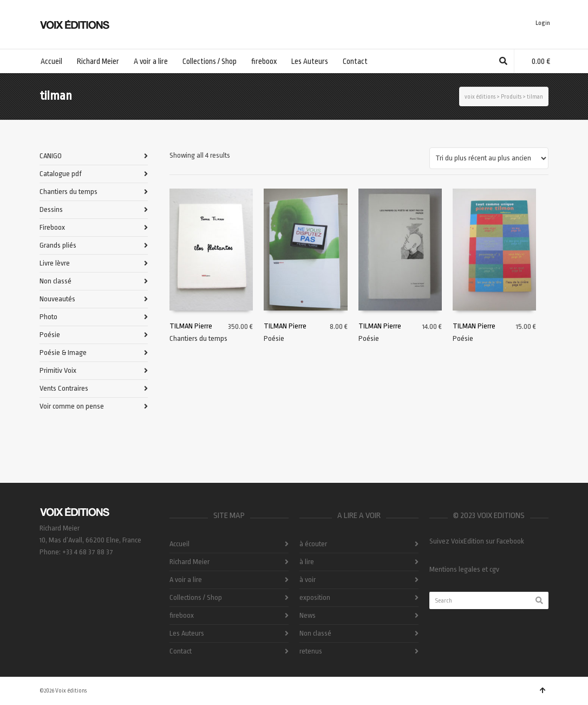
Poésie (274, 338)
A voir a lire (186, 580)
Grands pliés (58, 245)
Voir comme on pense (72, 406)
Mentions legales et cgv (464, 569)
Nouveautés (57, 299)
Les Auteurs (187, 633)
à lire (307, 562)
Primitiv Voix (58, 370)
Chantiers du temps (198, 338)
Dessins (51, 209)
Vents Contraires (64, 388)
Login (543, 23)
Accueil (179, 544)
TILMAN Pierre (191, 325)
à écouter (313, 544)
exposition (315, 597)
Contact (181, 651)
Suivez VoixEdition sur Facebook (477, 541)
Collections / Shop (196, 597)
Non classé (55, 281)
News (308, 615)
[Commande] (489, 158)
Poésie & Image (63, 352)
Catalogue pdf (61, 174)
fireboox (182, 615)
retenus (311, 651)
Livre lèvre (55, 263)
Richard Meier (190, 562)
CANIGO (51, 156)
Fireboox (52, 227)
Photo (48, 317)
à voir (308, 580)
